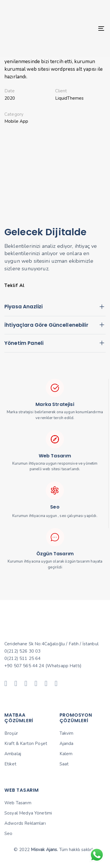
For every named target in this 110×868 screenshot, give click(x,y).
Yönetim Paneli (55, 343)
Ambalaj (13, 754)
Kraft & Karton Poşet (26, 743)
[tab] (55, 307)
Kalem (66, 754)
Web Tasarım (18, 803)
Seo (8, 834)
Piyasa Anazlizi (55, 307)
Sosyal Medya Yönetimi (28, 813)
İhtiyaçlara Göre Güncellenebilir (55, 325)
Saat (64, 764)
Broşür (11, 733)
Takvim (67, 733)
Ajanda (67, 743)
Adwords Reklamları (25, 823)
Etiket (10, 764)
